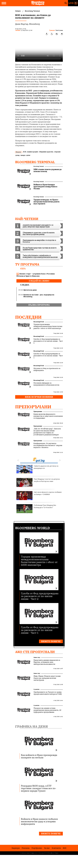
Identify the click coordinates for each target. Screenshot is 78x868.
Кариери (16, 848)
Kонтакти (56, 848)
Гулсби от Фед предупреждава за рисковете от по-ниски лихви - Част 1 (48, 356)
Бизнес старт (37, 657)
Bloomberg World (39, 322)
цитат (28, 155)
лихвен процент (32, 152)
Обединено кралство (46, 152)
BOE (25, 152)
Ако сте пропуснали (35, 652)
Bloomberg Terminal (35, 162)
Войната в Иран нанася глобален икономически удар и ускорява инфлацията (39, 821)
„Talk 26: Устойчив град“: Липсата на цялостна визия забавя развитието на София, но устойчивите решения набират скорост (47, 433)
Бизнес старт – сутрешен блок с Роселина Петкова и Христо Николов (36, 275)
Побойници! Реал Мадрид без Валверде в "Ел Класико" (36, 509)
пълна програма (39, 305)
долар (17, 155)
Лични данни (42, 853)
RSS (65, 848)
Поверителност (34, 853)
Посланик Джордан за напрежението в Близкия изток (46, 384)
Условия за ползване (25, 853)
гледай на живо (39, 281)
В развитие (36, 689)
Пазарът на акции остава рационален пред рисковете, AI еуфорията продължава (47, 710)
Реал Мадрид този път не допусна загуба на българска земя (38, 482)
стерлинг (57, 152)
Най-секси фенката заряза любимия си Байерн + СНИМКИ (39, 496)
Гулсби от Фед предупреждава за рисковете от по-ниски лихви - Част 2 (48, 341)
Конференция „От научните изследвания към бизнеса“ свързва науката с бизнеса (48, 445)
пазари (23, 155)
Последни (28, 317)
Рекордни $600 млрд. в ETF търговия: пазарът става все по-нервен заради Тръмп (39, 788)
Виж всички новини (39, 397)
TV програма (27, 264)
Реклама (26, 848)
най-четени (27, 219)
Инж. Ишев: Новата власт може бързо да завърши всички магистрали (47, 678)
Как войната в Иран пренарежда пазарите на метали (39, 756)
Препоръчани (33, 407)
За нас (47, 848)
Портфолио (37, 848)
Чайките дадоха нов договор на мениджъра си (37, 469)
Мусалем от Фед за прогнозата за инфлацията (47, 369)
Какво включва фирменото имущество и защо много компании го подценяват (48, 416)
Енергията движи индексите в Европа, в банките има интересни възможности (47, 662)
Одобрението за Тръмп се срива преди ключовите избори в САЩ (48, 693)
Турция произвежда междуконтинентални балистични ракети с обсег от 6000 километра (48, 326)
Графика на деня (31, 726)
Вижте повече (51, 641)
